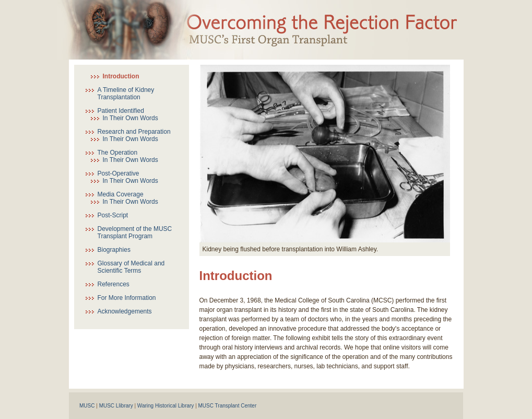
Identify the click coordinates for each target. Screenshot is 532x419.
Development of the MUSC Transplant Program (135, 232)
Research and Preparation (134, 132)
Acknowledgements (125, 311)
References (114, 284)
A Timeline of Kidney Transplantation (126, 94)
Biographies (114, 250)
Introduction (121, 76)
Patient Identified (121, 111)
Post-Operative (119, 173)
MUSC (87, 406)
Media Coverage (121, 194)
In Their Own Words (131, 118)
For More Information (127, 298)
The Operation (118, 153)
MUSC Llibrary (116, 406)
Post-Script (113, 215)
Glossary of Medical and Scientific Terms (131, 267)
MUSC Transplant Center (228, 406)
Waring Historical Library (166, 406)
